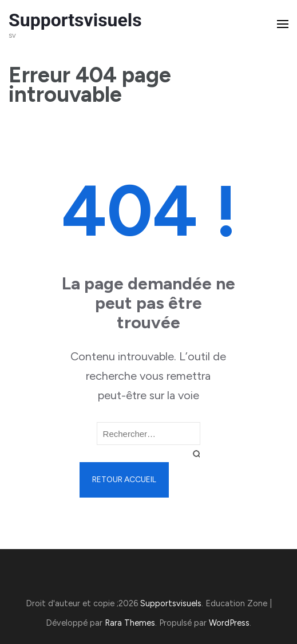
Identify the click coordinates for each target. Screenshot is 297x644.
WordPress (229, 623)
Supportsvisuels (75, 20)
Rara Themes (130, 623)
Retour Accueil (124, 480)
